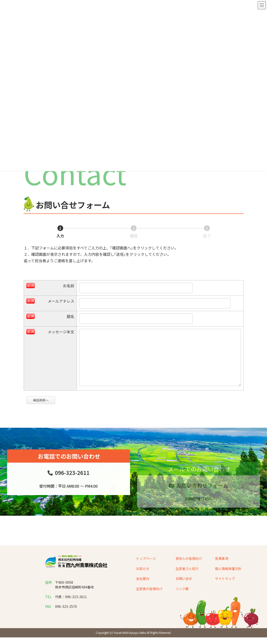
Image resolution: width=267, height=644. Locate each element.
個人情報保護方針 (228, 580)
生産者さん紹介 (187, 580)
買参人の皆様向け (189, 570)
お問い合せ (184, 590)
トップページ (146, 570)
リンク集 (182, 600)
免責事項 (222, 570)
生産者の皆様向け (149, 600)
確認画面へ (43, 411)
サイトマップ (225, 590)
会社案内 (143, 590)
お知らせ (143, 580)
